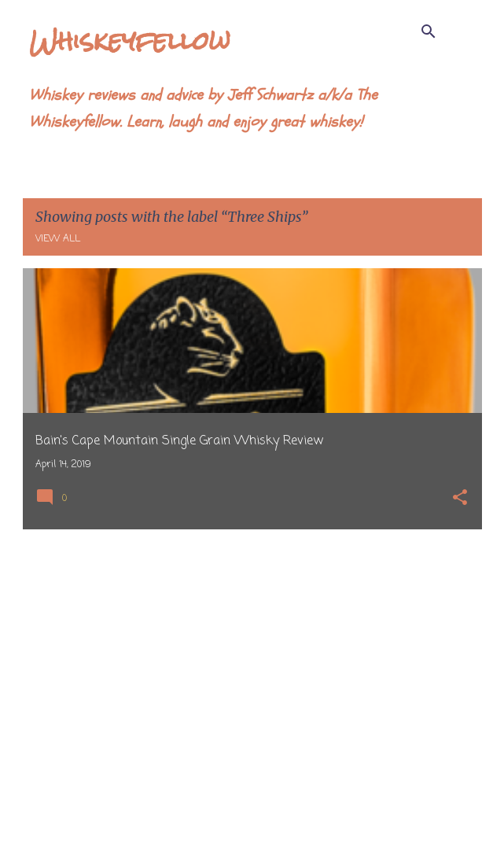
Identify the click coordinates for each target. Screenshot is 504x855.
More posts (252, 810)
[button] (460, 499)
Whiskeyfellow (130, 41)
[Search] (429, 31)
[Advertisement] (252, 652)
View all (58, 239)
